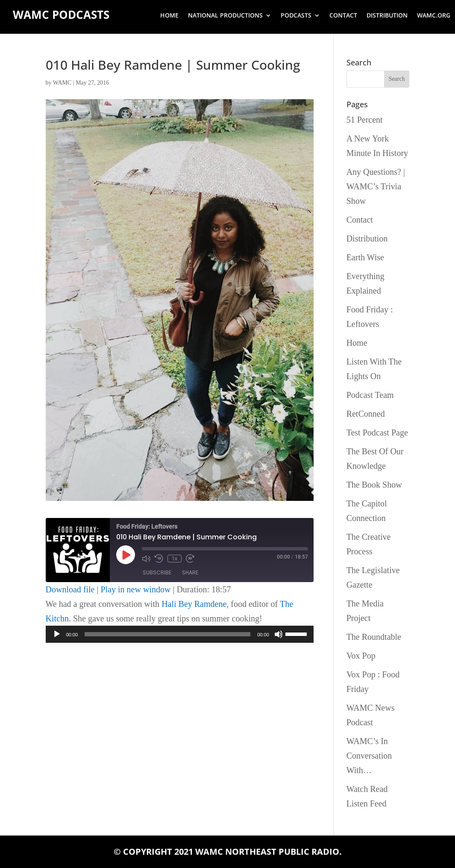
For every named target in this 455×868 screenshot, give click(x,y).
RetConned (366, 414)
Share (190, 572)
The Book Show (374, 485)
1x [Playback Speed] (175, 559)
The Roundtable (374, 637)
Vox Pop (361, 656)
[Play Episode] (126, 555)
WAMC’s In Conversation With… (369, 756)
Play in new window (136, 589)
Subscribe (157, 572)
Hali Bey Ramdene (194, 604)
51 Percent (365, 120)
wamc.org (434, 16)
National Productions (225, 16)
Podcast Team (370, 395)
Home (169, 16)
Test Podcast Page (377, 433)
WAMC (62, 83)
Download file (70, 589)
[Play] (57, 634)
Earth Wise (365, 257)
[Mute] (279, 634)
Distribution (387, 16)
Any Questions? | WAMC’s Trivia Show (376, 186)
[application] (180, 634)
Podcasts (296, 16)
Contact (343, 16)
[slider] (167, 634)
